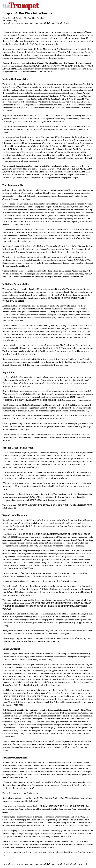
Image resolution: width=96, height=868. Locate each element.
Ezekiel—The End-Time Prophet (30, 18)
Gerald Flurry (11, 21)
